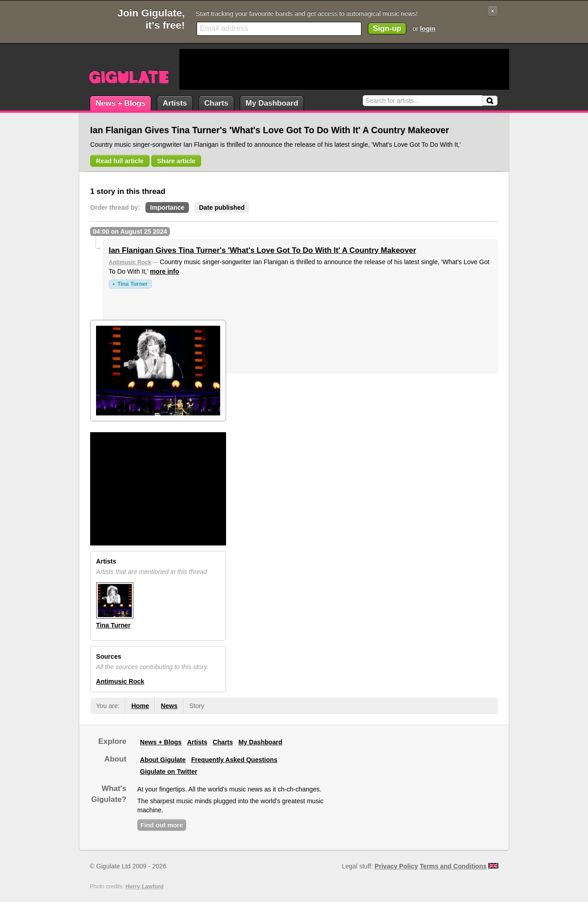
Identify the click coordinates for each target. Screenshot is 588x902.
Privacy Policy (396, 866)
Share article (176, 161)
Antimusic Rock (130, 262)
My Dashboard (272, 103)
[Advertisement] (344, 69)
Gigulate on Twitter (169, 772)
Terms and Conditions (453, 866)
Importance (167, 207)
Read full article (120, 161)
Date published (222, 207)
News (169, 706)
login (428, 29)
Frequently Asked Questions (234, 760)
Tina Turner (133, 284)
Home (140, 706)
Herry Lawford (145, 887)
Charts (216, 103)
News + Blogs (120, 103)
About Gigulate (163, 760)
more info (164, 271)
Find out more (162, 825)
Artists (175, 103)
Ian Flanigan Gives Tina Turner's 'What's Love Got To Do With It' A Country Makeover (262, 250)
